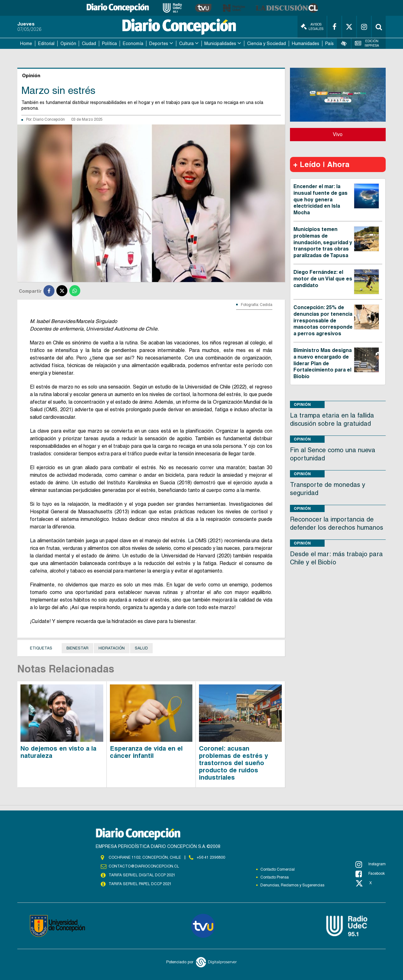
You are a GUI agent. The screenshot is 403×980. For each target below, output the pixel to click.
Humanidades (306, 43)
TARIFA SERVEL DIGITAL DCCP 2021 (142, 875)
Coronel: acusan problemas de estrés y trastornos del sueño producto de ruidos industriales (233, 763)
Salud (141, 648)
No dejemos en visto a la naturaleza (58, 752)
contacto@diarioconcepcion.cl (144, 866)
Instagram (371, 864)
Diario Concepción (49, 119)
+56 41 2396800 (211, 857)
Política (109, 43)
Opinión (68, 43)
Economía (133, 43)
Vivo (338, 134)
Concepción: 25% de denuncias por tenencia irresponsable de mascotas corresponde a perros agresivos (323, 320)
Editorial (46, 43)
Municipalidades (220, 43)
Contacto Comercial (278, 869)
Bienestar (77, 648)
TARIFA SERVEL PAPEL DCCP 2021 (140, 884)
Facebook (370, 874)
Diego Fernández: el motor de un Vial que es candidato (323, 279)
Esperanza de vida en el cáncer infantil (146, 752)
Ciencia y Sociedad (267, 43)
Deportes (159, 43)
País (329, 43)
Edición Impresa (367, 43)
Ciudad (89, 43)
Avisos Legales (312, 27)
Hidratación (112, 648)
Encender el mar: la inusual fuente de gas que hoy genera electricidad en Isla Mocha (321, 199)
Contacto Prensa (275, 877)
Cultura (186, 43)
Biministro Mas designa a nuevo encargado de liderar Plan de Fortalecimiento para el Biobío (323, 363)
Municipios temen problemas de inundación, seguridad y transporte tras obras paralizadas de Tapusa (323, 242)
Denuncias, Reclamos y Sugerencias (292, 885)
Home (26, 43)
